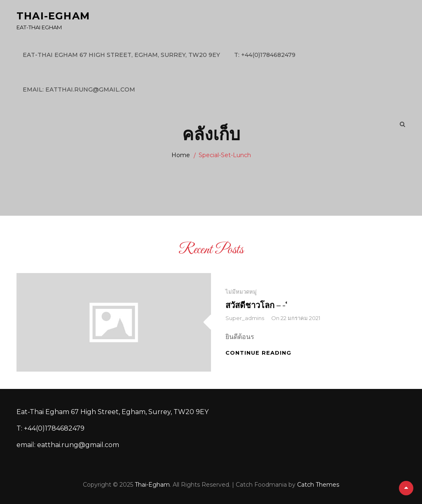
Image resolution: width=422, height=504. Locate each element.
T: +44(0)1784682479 (265, 55)
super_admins (245, 318)
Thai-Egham (53, 16)
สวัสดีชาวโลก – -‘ (257, 305)
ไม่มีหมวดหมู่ (241, 292)
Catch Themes (318, 485)
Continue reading (258, 353)
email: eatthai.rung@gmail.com (79, 89)
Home (181, 155)
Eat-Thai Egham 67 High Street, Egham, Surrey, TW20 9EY (121, 55)
